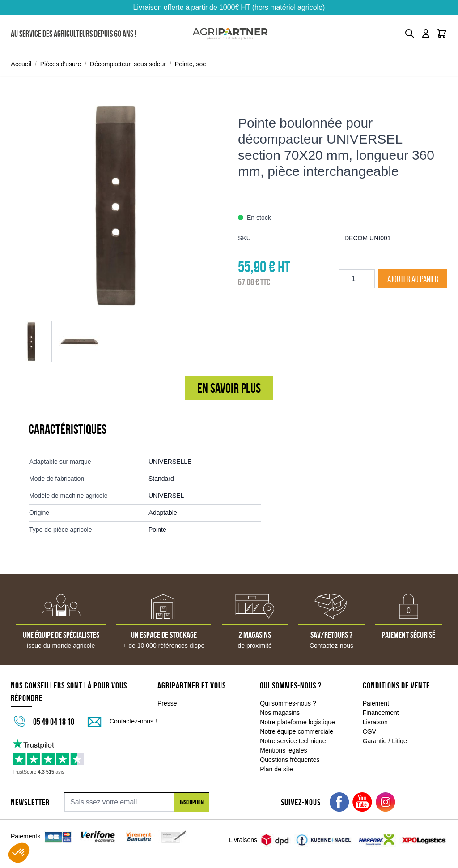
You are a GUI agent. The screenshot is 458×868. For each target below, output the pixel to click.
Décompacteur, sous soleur (128, 64)
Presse (167, 703)
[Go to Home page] (230, 34)
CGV (369, 731)
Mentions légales (283, 750)
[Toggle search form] (410, 34)
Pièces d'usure (61, 64)
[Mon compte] (426, 34)
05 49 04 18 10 (54, 722)
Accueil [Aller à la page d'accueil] (21, 64)
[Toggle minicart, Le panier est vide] (442, 34)
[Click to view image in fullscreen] (115, 205)
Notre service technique (293, 741)
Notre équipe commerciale (297, 731)
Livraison (375, 722)
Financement (381, 713)
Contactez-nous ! (133, 721)
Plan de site (276, 769)
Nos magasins (280, 713)
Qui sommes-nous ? (288, 703)
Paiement (376, 703)
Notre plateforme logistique (297, 722)
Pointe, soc (190, 64)
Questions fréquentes (290, 760)
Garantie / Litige (385, 741)
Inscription (192, 802)
